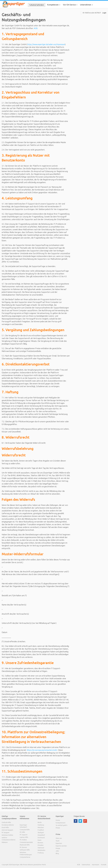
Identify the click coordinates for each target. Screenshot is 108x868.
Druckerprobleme (8, 825)
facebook (76, 821)
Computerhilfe (25, 830)
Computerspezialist (26, 842)
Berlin (40, 822)
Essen (40, 840)
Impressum (96, 865)
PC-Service (23, 847)
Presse (58, 848)
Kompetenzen (54, 5)
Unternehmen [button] (86, 5)
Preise (58, 828)
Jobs (57, 851)
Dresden (41, 845)
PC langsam (6, 832)
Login (104, 13)
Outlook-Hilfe (6, 822)
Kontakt (104, 865)
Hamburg (41, 825)
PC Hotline (23, 840)
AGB (36, 28)
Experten (59, 843)
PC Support (24, 835)
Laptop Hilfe (24, 837)
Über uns (59, 838)
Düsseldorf (41, 835)
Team (58, 841)
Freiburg (41, 853)
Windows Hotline (7, 835)
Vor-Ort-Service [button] (70, 5)
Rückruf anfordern (37, 5)
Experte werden (61, 846)
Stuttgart (41, 832)
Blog (57, 853)
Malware (5, 842)
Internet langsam (7, 830)
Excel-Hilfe (5, 827)
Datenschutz (86, 865)
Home (58, 820)
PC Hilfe (22, 832)
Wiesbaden (41, 850)
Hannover (41, 848)
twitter (80, 821)
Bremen (40, 843)
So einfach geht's (61, 825)
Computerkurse (25, 857)
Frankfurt (41, 830)
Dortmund (41, 838)
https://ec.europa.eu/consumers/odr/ (42, 750)
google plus (85, 821)
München (41, 827)
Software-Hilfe (25, 850)
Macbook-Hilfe (25, 845)
